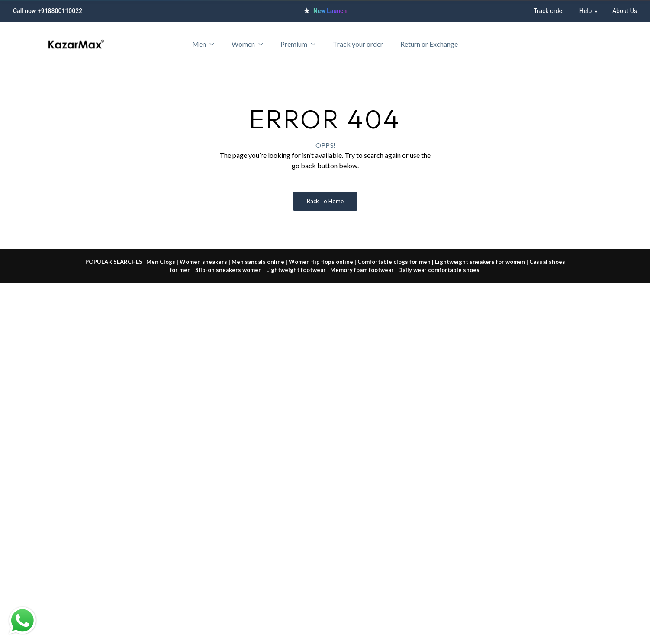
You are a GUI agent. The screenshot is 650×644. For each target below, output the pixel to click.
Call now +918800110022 (48, 11)
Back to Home (325, 201)
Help (588, 11)
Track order (549, 11)
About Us (625, 11)
